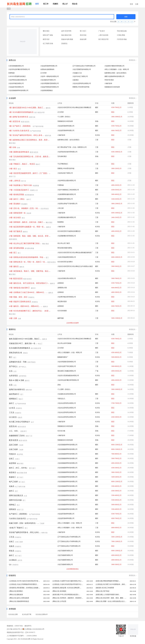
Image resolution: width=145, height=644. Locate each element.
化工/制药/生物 (48, 44)
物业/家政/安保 (66, 35)
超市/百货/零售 (66, 31)
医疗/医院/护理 (103, 39)
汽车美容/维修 (122, 39)
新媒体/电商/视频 (67, 39)
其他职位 (64, 44)
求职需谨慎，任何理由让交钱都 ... (28, 588)
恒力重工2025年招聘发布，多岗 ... (115, 584)
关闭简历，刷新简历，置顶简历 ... (72, 598)
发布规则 (63, 591)
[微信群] (99, 588)
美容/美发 (83, 35)
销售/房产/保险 (48, 35)
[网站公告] (13, 591)
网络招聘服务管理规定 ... (112, 581)
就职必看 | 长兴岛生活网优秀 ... (71, 588)
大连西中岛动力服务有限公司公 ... (72, 581)
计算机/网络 (121, 35)
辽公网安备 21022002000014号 (33, 629)
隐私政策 (20, 595)
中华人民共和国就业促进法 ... (70, 595)
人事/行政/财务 (103, 35)
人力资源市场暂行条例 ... (112, 595)
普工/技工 (83, 31)
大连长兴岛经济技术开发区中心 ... (72, 584)
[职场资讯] (13, 588)
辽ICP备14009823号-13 (14, 629)
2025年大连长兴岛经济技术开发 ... (28, 581)
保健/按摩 (83, 39)
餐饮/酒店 (46, 31)
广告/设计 (102, 31)
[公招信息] (13, 581)
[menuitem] (37, 4)
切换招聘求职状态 (23, 601)
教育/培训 (46, 39)
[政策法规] (99, 581)
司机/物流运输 (122, 31)
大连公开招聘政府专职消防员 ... (27, 584)
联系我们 (20, 591)
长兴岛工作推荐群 (108, 588)
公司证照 (63, 601)
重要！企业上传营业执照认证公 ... (115, 601)
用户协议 (106, 591)
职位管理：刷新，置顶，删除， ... (115, 598)
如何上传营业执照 (23, 598)
